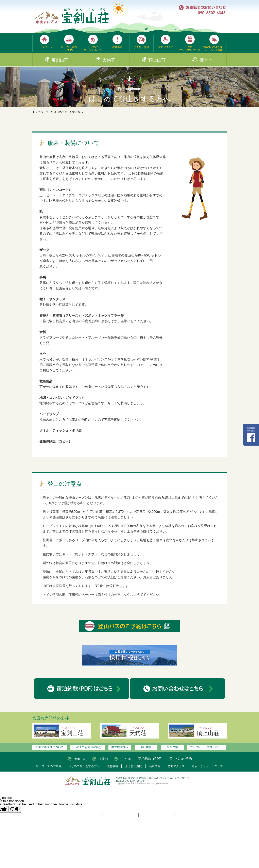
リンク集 (172, 747)
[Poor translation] (15, 809)
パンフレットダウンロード (207, 747)
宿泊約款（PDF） (151, 759)
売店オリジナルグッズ (190, 48)
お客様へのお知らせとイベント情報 (214, 48)
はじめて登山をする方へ (93, 48)
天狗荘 (109, 60)
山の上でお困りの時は (88, 747)
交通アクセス (166, 47)
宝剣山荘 (60, 60)
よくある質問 (141, 47)
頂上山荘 (157, 60)
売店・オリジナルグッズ (207, 766)
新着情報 (155, 766)
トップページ (45, 47)
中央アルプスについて (50, 747)
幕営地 (206, 60)
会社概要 (146, 747)
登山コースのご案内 (69, 48)
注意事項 (117, 47)
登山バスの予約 (180, 759)
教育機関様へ (120, 747)
